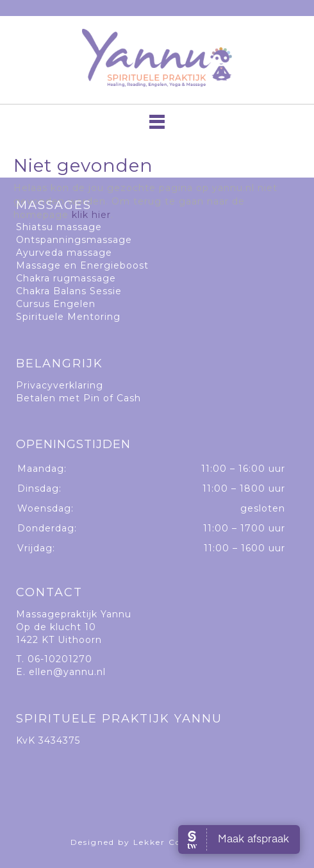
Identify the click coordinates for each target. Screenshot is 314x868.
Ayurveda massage (64, 253)
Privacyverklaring (60, 385)
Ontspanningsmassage (74, 240)
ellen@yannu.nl (67, 672)
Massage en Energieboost (82, 265)
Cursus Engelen (56, 304)
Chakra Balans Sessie (69, 291)
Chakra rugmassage (66, 278)
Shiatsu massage (59, 227)
